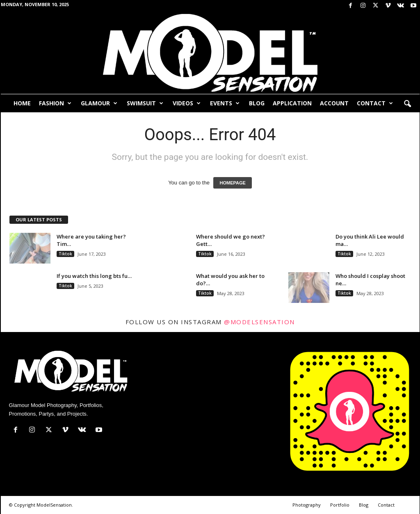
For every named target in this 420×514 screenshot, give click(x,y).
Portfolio (340, 505)
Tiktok (65, 254)
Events (225, 103)
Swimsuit (145, 103)
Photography (307, 505)
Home (22, 103)
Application (292, 103)
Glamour (99, 103)
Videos (187, 103)
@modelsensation (259, 322)
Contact (375, 103)
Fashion (55, 103)
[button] (407, 104)
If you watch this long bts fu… (94, 276)
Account (334, 103)
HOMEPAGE (232, 183)
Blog (257, 103)
